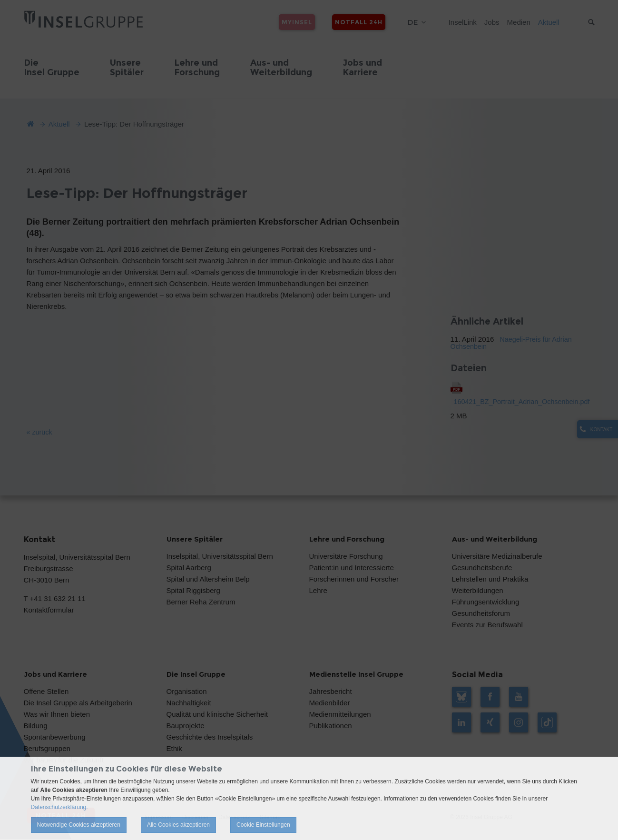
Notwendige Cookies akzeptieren (79, 825)
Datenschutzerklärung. (59, 807)
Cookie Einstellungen (263, 825)
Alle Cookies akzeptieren (178, 825)
